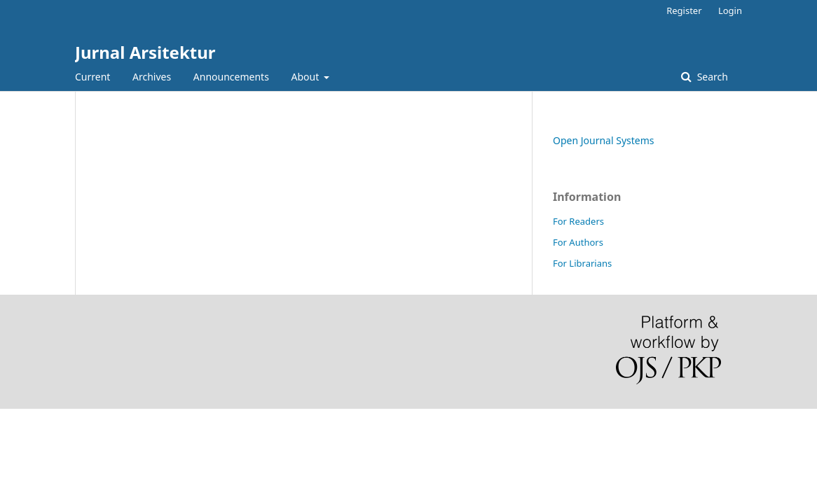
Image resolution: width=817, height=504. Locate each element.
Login (730, 10)
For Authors (578, 242)
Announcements (231, 77)
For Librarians (582, 263)
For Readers (578, 221)
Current (92, 77)
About (307, 77)
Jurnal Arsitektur (145, 52)
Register (684, 10)
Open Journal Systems (604, 140)
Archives (152, 77)
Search (711, 77)
